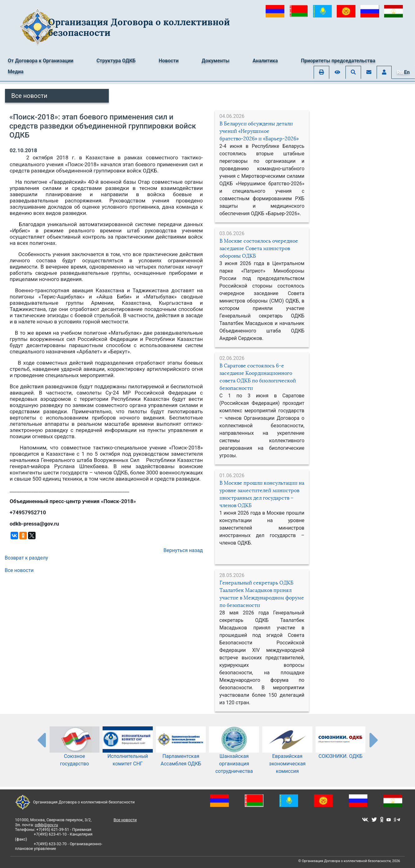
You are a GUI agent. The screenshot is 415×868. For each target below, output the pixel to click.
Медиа (16, 72)
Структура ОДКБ (116, 61)
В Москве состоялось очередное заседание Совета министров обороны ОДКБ (259, 248)
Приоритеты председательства (338, 61)
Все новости (29, 96)
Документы (216, 61)
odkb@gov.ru (46, 825)
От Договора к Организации (41, 61)
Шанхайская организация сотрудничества (234, 755)
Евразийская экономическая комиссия (287, 755)
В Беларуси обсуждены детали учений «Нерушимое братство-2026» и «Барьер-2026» (259, 131)
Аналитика (265, 61)
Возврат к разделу (26, 558)
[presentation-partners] (41, 740)
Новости (169, 61)
